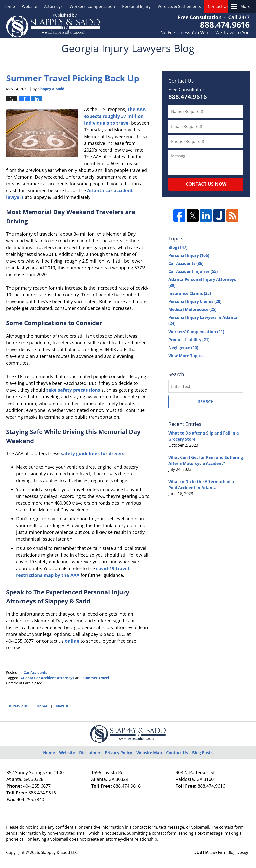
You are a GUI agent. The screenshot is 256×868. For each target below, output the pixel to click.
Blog (178, 247)
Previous (18, 706)
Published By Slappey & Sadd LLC (205, 25)
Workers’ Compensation (92, 6)
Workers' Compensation (196, 332)
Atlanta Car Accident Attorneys (47, 678)
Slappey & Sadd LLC (59, 852)
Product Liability (189, 340)
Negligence (183, 348)
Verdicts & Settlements (179, 6)
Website (30, 6)
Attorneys (53, 6)
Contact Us (218, 6)
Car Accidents (35, 672)
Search (206, 402)
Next (62, 706)
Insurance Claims (190, 293)
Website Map (149, 753)
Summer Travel (96, 678)
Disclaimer (90, 753)
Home (9, 6)
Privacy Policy (119, 753)
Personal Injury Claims (195, 301)
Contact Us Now (206, 184)
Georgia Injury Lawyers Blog (53, 25)
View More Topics (186, 356)
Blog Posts (202, 753)
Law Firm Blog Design (222, 852)
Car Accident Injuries (193, 271)
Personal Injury (136, 6)
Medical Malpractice (192, 309)
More (245, 6)
